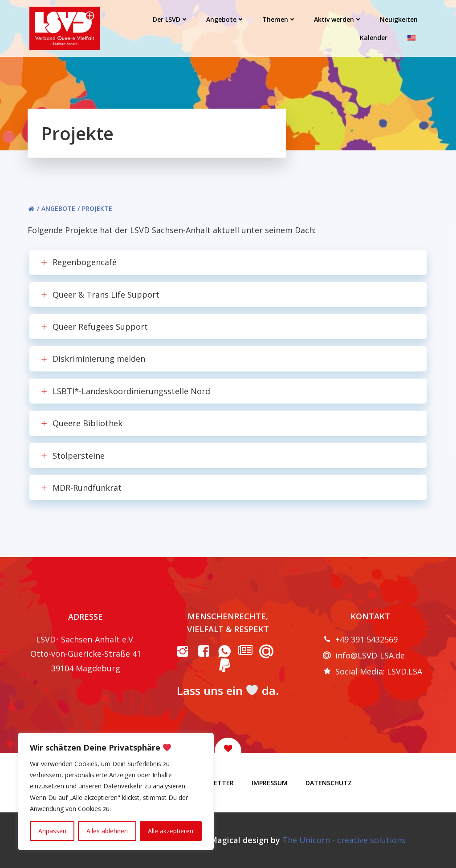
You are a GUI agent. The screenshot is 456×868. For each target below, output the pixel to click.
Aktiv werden (338, 19)
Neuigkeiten (399, 19)
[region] (116, 791)
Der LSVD (171, 19)
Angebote (225, 19)
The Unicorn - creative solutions (344, 840)
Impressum (270, 783)
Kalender (374, 38)
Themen (279, 19)
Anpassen (52, 831)
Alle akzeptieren (171, 831)
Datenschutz (329, 783)
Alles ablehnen (107, 831)
